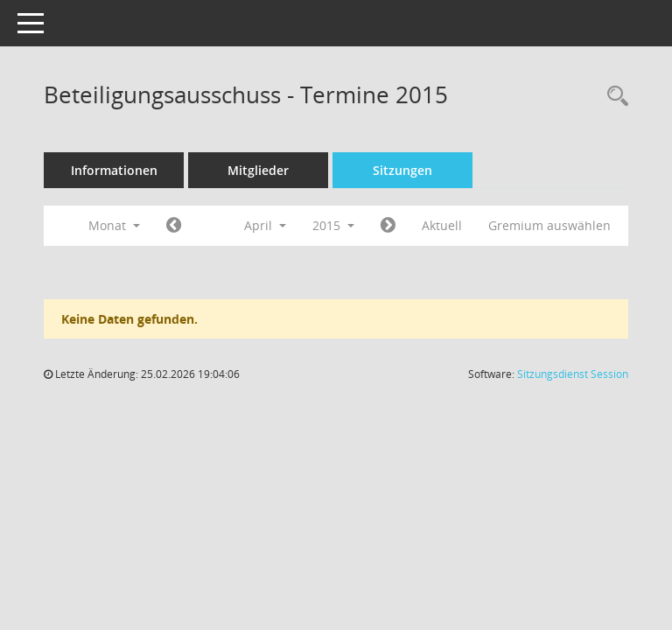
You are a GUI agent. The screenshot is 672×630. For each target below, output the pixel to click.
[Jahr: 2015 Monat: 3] (174, 226)
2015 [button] (333, 225)
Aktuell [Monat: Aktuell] (442, 225)
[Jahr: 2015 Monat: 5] (388, 226)
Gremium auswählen (549, 225)
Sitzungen (402, 170)
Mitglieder (258, 170)
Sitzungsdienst (573, 374)
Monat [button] (114, 225)
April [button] (265, 225)
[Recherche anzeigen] (613, 97)
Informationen (114, 170)
